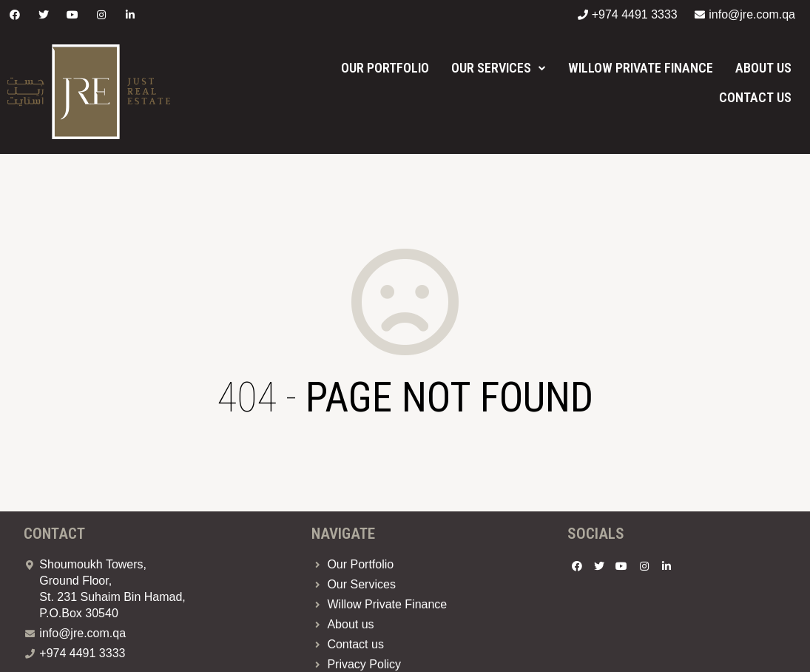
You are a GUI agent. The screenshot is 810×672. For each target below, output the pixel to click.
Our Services (499, 68)
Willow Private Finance (641, 68)
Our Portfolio (385, 68)
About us (763, 68)
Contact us (755, 97)
